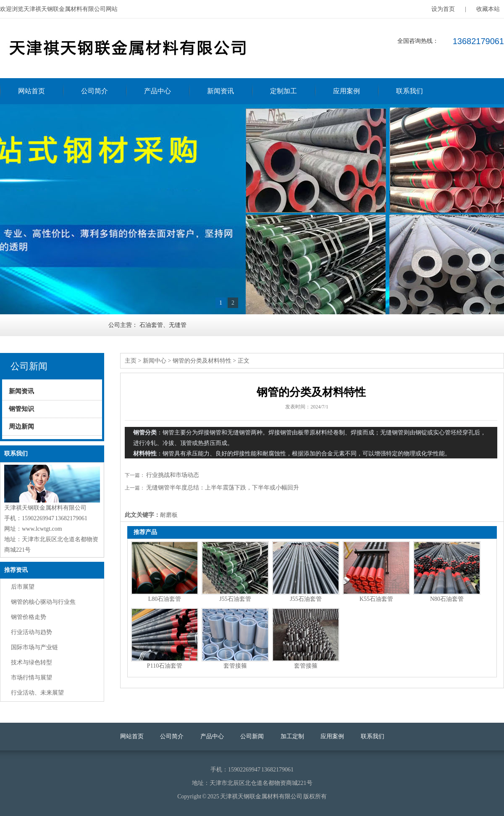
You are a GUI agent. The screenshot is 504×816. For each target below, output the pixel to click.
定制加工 (283, 91)
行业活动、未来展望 (37, 693)
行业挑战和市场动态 (173, 475)
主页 (131, 361)
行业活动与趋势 (31, 632)
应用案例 (346, 91)
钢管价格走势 (29, 617)
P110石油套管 (165, 666)
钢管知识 (21, 409)
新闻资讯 (220, 91)
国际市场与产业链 (34, 647)
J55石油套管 (235, 599)
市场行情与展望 (31, 678)
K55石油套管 (376, 599)
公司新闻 (252, 736)
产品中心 (157, 91)
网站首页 (31, 91)
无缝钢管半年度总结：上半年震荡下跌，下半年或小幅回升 (223, 488)
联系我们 (409, 91)
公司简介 (94, 91)
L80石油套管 (165, 599)
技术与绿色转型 (31, 662)
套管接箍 (235, 666)
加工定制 (292, 736)
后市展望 (23, 587)
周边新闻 (21, 426)
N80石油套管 (447, 599)
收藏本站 (488, 9)
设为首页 (443, 9)
